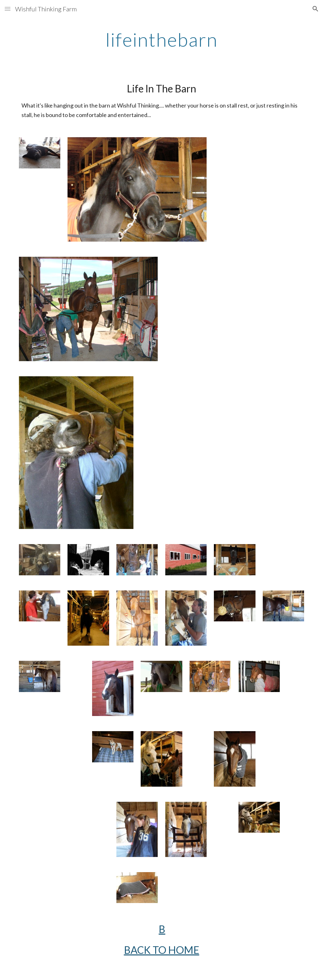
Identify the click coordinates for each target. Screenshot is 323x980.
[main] (161, 39)
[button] (8, 9)
